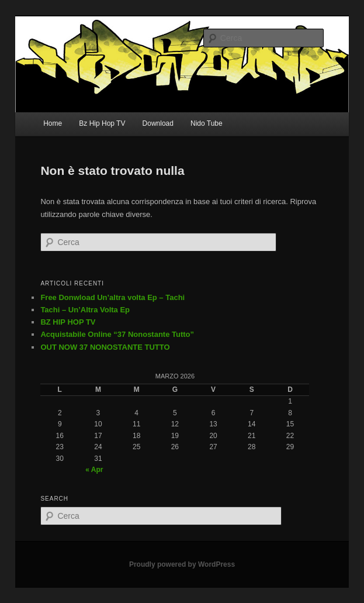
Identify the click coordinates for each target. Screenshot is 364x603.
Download (158, 123)
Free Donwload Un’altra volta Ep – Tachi (112, 297)
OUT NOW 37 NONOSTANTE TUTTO (105, 347)
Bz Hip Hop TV (102, 123)
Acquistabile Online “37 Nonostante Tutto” (117, 334)
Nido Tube (207, 123)
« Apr (94, 470)
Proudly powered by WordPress (182, 564)
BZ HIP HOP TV (68, 322)
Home (53, 123)
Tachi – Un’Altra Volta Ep (85, 310)
